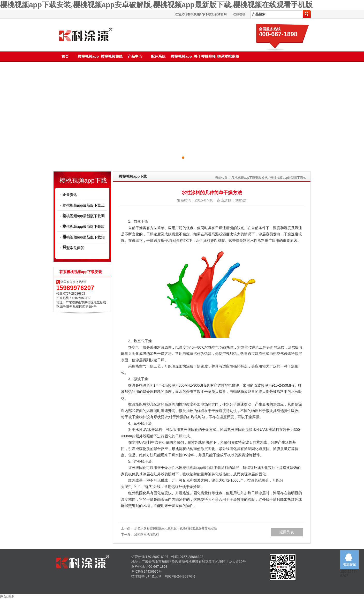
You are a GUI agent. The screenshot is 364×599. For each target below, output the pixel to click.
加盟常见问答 (73, 248)
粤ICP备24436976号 (147, 571)
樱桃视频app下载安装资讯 (249, 178)
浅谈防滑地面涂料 (147, 535)
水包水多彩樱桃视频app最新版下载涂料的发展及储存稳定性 (176, 528)
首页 (65, 56)
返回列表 (287, 532)
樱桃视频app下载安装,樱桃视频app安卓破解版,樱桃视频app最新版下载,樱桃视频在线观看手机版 (156, 5)
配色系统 (158, 56)
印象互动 (155, 576)
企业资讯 (70, 195)
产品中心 (135, 56)
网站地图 (7, 596)
